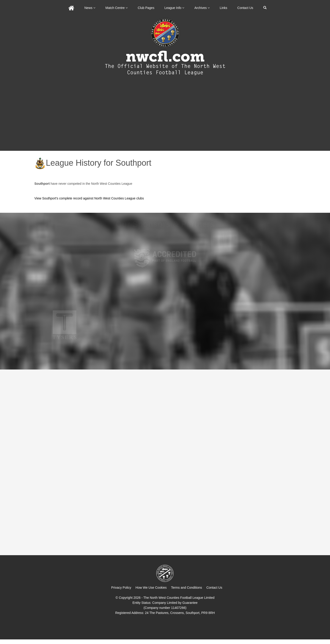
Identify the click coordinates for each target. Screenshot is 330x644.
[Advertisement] (165, 116)
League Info (174, 8)
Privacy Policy (121, 588)
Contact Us (245, 8)
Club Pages (146, 8)
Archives (202, 8)
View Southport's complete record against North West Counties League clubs (89, 198)
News (90, 8)
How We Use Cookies (151, 588)
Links (224, 8)
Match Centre (117, 8)
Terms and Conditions (186, 588)
